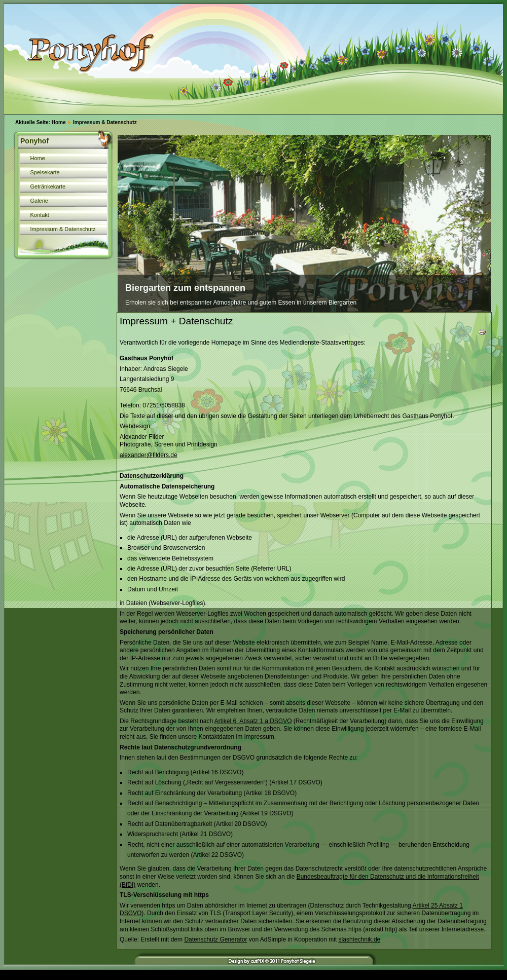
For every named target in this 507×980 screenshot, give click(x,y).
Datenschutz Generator (215, 939)
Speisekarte (45, 172)
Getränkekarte (48, 186)
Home (59, 122)
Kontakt (40, 215)
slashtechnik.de (360, 939)
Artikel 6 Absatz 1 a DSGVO (253, 721)
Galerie (39, 201)
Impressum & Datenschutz (63, 229)
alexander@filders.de (149, 455)
